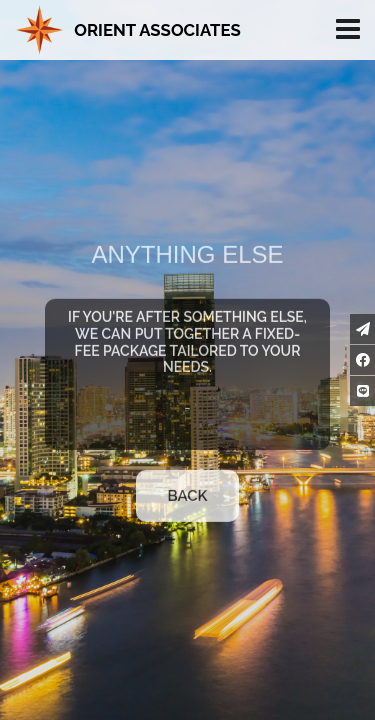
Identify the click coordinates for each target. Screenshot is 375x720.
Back (188, 501)
